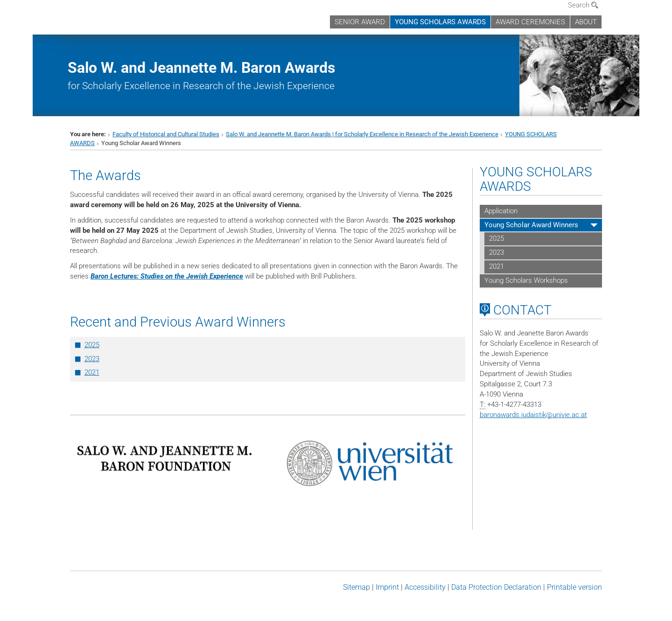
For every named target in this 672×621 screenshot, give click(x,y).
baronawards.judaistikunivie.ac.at (533, 415)
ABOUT (586, 22)
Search (583, 5)
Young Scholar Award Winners (531, 225)
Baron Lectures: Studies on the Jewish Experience (167, 276)
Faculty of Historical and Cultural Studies (166, 134)
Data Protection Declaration (496, 587)
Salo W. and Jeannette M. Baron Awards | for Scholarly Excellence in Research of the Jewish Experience (362, 134)
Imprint (387, 587)
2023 (92, 359)
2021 (92, 372)
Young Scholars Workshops (526, 280)
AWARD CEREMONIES (530, 22)
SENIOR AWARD (360, 22)
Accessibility (425, 587)
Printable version (574, 587)
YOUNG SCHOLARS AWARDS (440, 22)
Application (501, 211)
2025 (92, 345)
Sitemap (357, 587)
